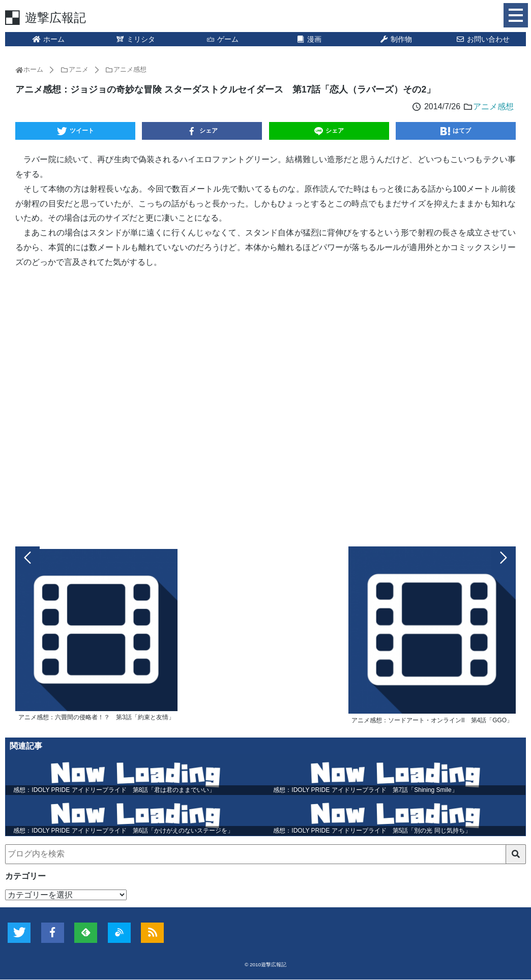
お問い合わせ (483, 39)
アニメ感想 (493, 106)
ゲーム (222, 39)
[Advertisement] (265, 405)
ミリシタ (135, 39)
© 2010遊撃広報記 (265, 965)
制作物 (396, 39)
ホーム (48, 39)
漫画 (309, 39)
